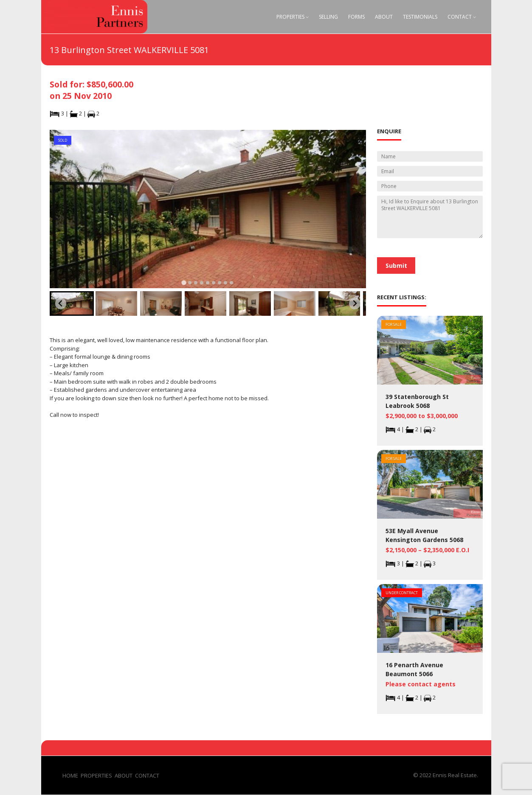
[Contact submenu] (474, 17)
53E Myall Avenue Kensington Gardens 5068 (424, 535)
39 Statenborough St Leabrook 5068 (417, 401)
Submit (396, 265)
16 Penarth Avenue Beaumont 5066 (414, 669)
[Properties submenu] (307, 17)
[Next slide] (355, 304)
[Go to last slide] (61, 304)
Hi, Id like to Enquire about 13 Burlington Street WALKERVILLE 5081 (430, 217)
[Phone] (430, 186)
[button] (72, 303)
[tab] (184, 282)
